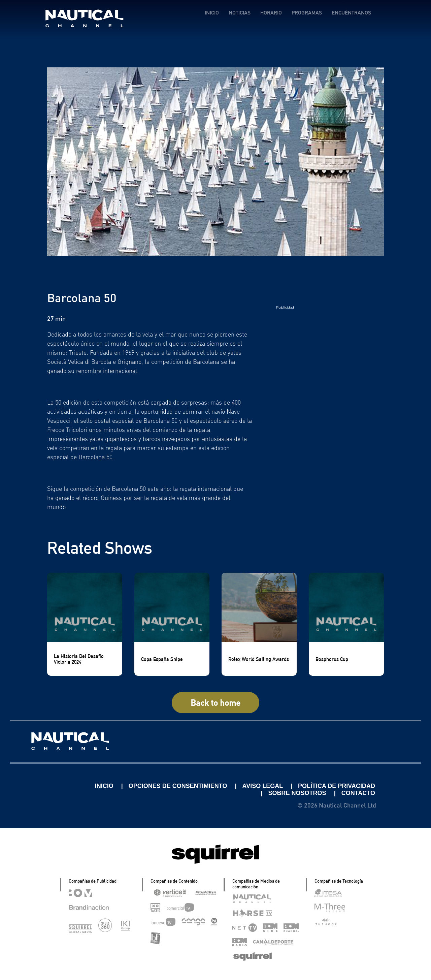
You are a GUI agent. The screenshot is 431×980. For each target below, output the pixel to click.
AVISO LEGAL (263, 786)
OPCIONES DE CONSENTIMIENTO (179, 786)
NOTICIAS (240, 13)
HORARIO (271, 13)
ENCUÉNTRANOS (351, 13)
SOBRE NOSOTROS (298, 793)
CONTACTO (358, 793)
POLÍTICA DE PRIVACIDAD (337, 786)
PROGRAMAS (307, 13)
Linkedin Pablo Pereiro (51, 786)
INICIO (212, 13)
